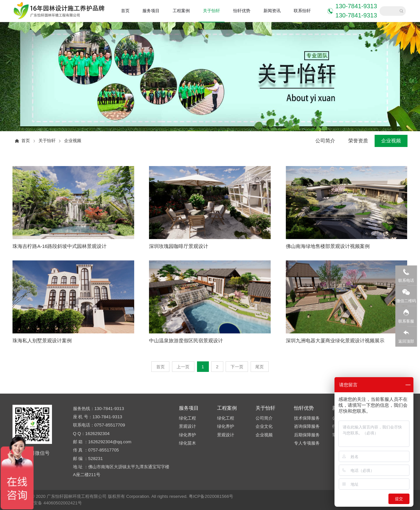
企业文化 (264, 426)
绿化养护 (187, 435)
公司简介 (325, 141)
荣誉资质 (358, 141)
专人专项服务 (307, 443)
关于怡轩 (211, 11)
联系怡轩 (302, 11)
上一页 (183, 367)
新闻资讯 (272, 11)
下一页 (237, 367)
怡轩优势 (242, 11)
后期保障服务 (307, 435)
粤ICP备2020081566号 (211, 496)
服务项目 (151, 11)
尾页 (259, 367)
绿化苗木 (187, 443)
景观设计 (187, 426)
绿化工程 (187, 418)
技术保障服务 (307, 418)
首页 (125, 11)
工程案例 (181, 11)
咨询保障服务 (307, 426)
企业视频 (73, 141)
